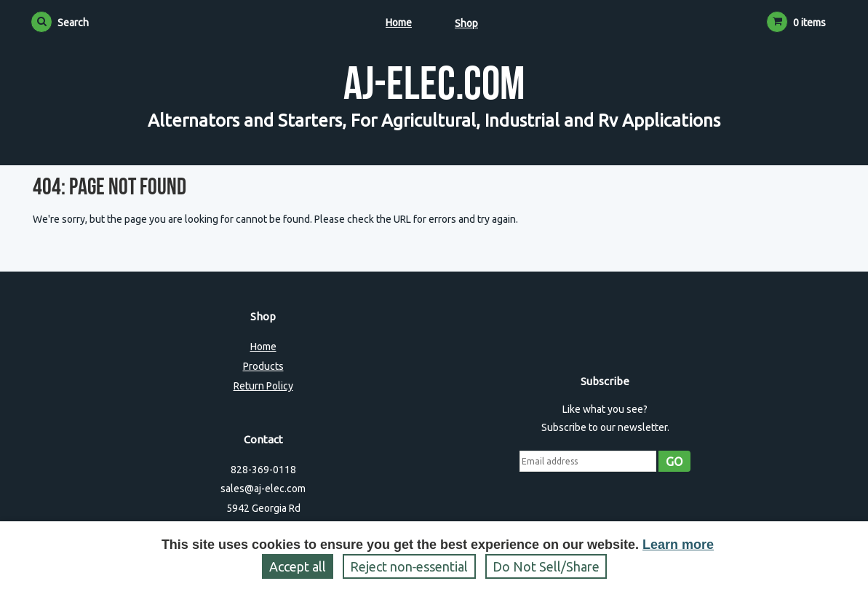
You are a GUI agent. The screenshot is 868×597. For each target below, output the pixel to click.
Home (399, 23)
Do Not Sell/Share (546, 566)
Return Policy (263, 386)
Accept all (298, 566)
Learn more (678, 545)
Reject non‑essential (409, 566)
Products (263, 366)
